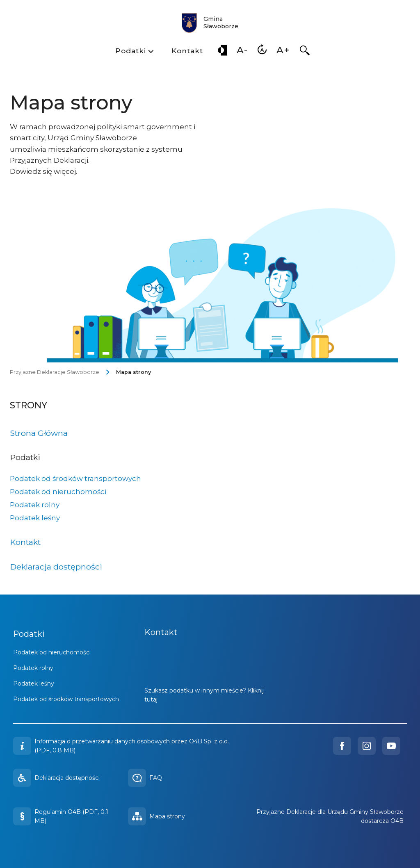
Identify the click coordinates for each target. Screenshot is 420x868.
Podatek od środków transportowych (75, 478)
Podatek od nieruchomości (58, 492)
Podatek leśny (35, 518)
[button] (305, 52)
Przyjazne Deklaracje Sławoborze (55, 372)
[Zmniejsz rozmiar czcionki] (242, 52)
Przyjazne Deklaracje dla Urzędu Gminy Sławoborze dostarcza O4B (330, 816)
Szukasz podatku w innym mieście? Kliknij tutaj (204, 695)
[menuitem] (134, 52)
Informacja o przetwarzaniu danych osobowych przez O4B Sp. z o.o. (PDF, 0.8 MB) (132, 746)
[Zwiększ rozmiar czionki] (283, 52)
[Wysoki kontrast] (222, 52)
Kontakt (187, 51)
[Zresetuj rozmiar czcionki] (262, 52)
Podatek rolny (35, 505)
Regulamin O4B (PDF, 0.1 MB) (61, 816)
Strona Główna (39, 433)
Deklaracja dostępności (56, 567)
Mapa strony (134, 372)
